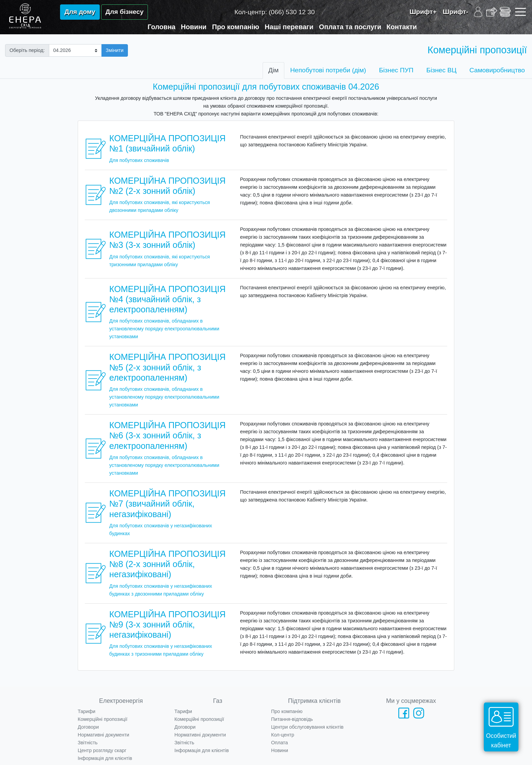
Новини (194, 27)
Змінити (115, 50)
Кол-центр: (275, 12)
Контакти (402, 27)
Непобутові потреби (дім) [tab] (328, 70)
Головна (161, 27)
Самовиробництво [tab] (497, 70)
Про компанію (236, 27)
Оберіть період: (27, 50)
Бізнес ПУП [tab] (396, 70)
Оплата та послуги (350, 27)
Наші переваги (289, 27)
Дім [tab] (273, 70)
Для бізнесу (125, 12)
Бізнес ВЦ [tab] (442, 70)
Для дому (80, 12)
